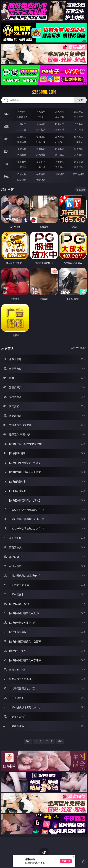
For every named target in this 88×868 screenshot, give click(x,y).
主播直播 (60, 129)
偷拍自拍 (41, 137)
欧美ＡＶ (60, 124)
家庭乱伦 (41, 162)
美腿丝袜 (22, 155)
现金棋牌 (60, 117)
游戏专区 (79, 112)
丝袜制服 (41, 129)
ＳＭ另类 (79, 129)
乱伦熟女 (60, 142)
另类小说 (41, 167)
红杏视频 (22, 180)
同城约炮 (22, 174)
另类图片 (79, 155)
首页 (28, 741)
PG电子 (22, 112)
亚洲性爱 (22, 137)
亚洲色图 (41, 149)
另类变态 (79, 142)
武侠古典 (79, 162)
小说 (6, 164)
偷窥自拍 (22, 149)
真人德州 (41, 112)
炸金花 (41, 117)
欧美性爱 (79, 137)
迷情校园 (22, 167)
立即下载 (66, 861)
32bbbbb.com (44, 92)
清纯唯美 (41, 155)
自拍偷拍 (41, 124)
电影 (6, 139)
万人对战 (60, 112)
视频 (6, 126)
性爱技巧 (79, 167)
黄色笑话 (60, 167)
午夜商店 (41, 174)
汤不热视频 (79, 174)
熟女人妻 (22, 129)
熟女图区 (60, 155)
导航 (6, 177)
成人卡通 (60, 137)
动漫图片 (79, 149)
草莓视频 (60, 174)
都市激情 (22, 162)
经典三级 (41, 142)
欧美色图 (60, 149)
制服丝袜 (22, 142)
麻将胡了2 (22, 117)
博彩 (6, 114)
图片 (6, 151)
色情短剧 (41, 180)
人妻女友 (60, 162)
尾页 (60, 741)
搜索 (80, 100)
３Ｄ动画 (79, 124)
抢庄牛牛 (79, 117)
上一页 (39, 741)
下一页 (49, 741)
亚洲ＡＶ (22, 124)
